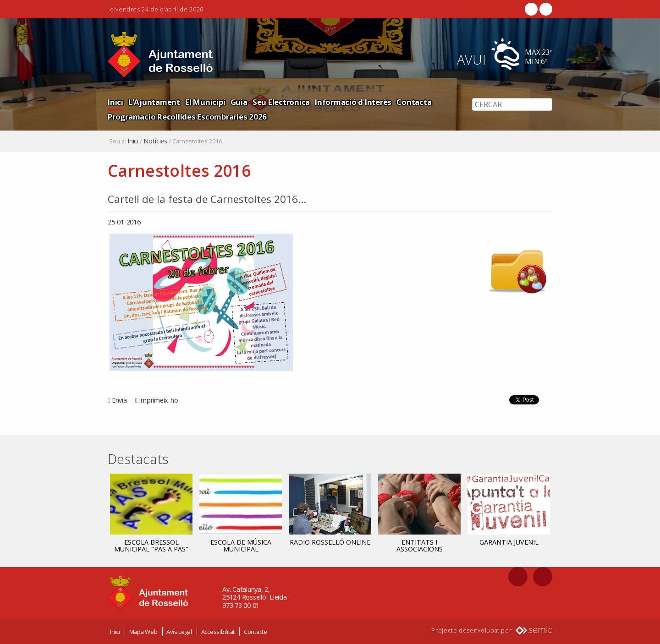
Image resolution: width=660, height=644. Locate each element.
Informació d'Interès (353, 102)
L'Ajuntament (154, 102)
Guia (239, 102)
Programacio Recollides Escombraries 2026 (187, 117)
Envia (119, 400)
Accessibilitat (218, 632)
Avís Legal (179, 632)
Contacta (414, 102)
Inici (115, 102)
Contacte (256, 632)
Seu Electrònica (281, 102)
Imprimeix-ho (158, 400)
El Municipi (205, 102)
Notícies (155, 141)
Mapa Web (143, 632)
